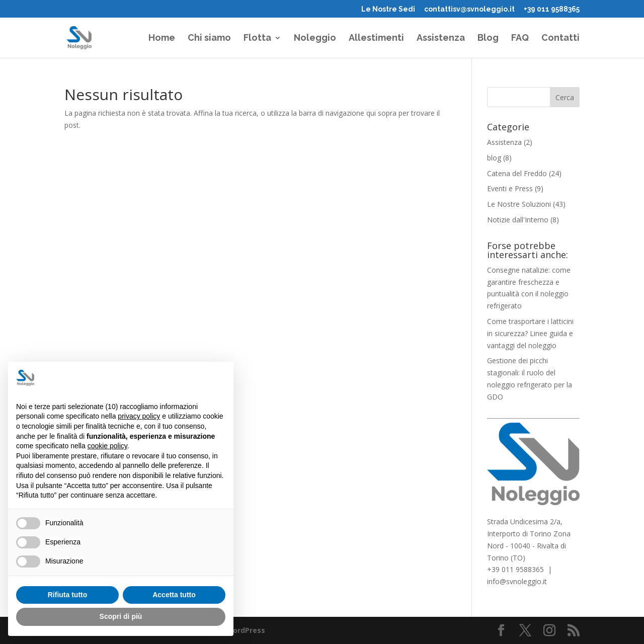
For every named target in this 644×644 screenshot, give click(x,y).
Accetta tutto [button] (174, 595)
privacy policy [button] (139, 416)
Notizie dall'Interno (518, 220)
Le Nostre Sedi (388, 9)
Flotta (257, 38)
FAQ (520, 38)
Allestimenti (376, 38)
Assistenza (441, 38)
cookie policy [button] (107, 446)
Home (162, 38)
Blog (488, 38)
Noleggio (315, 38)
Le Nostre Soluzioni (519, 204)
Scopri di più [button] (121, 616)
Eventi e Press (510, 188)
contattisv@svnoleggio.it (469, 9)
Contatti (560, 38)
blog (494, 158)
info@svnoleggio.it (517, 581)
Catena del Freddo (517, 173)
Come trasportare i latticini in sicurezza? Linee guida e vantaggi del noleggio (530, 333)
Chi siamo (209, 38)
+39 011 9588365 (552, 9)
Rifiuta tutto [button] (68, 595)
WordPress (246, 630)
